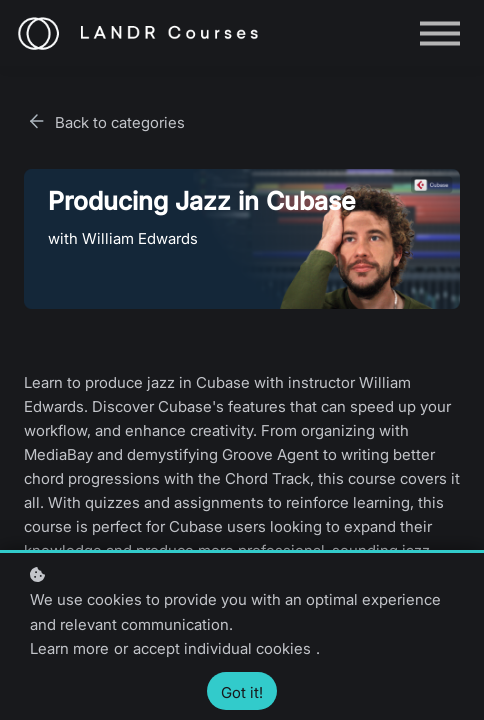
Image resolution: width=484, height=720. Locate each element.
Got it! (242, 692)
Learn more (69, 648)
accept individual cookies (222, 648)
